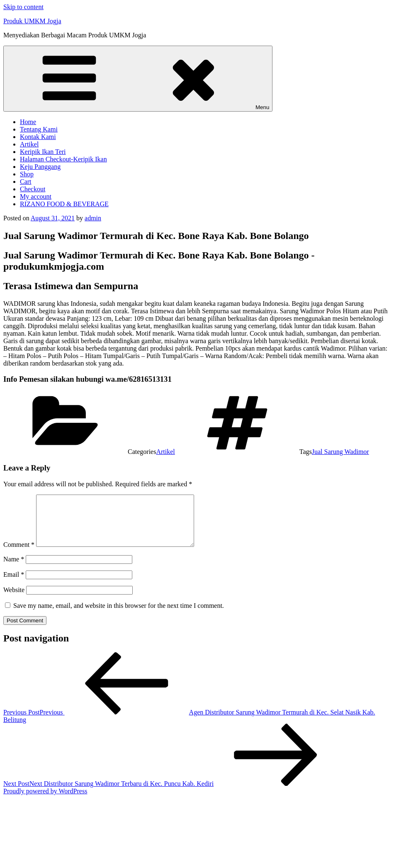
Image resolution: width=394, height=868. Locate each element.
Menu (138, 79)
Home (28, 122)
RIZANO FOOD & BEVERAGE (64, 204)
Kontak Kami (38, 137)
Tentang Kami (39, 129)
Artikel (29, 144)
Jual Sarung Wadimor (340, 452)
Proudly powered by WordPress (45, 801)
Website (14, 600)
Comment (19, 555)
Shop (27, 174)
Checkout (33, 189)
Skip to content (23, 7)
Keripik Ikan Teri (43, 152)
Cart (26, 182)
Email (14, 584)
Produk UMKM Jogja (32, 21)
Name (14, 569)
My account (36, 196)
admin (93, 218)
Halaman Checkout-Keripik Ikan (63, 159)
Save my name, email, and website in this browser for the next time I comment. (119, 616)
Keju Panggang (40, 167)
